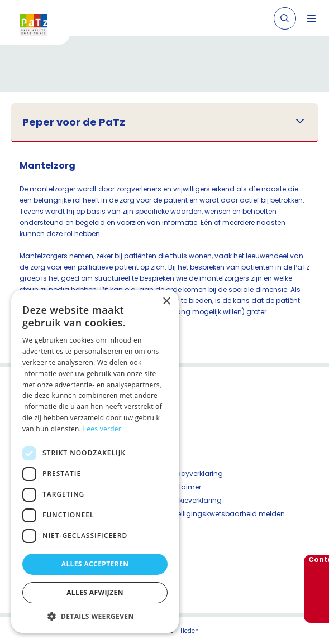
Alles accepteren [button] (95, 564)
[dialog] (95, 461)
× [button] (166, 302)
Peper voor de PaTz (74, 122)
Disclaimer (183, 487)
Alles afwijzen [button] (95, 592)
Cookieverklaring (193, 500)
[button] (95, 616)
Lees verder (102, 429)
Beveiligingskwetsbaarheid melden (225, 514)
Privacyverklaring (194, 474)
